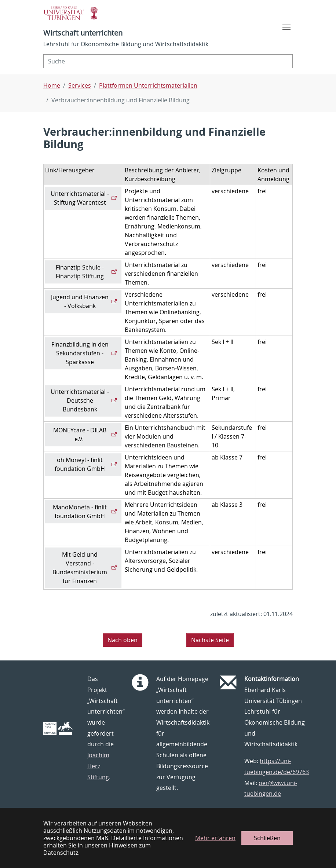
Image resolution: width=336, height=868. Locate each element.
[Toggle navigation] (286, 27)
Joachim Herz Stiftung (98, 766)
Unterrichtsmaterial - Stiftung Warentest (80, 198)
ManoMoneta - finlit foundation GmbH (80, 512)
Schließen (267, 838)
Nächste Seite (210, 640)
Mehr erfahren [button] (215, 838)
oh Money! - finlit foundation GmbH (80, 464)
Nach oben (123, 640)
